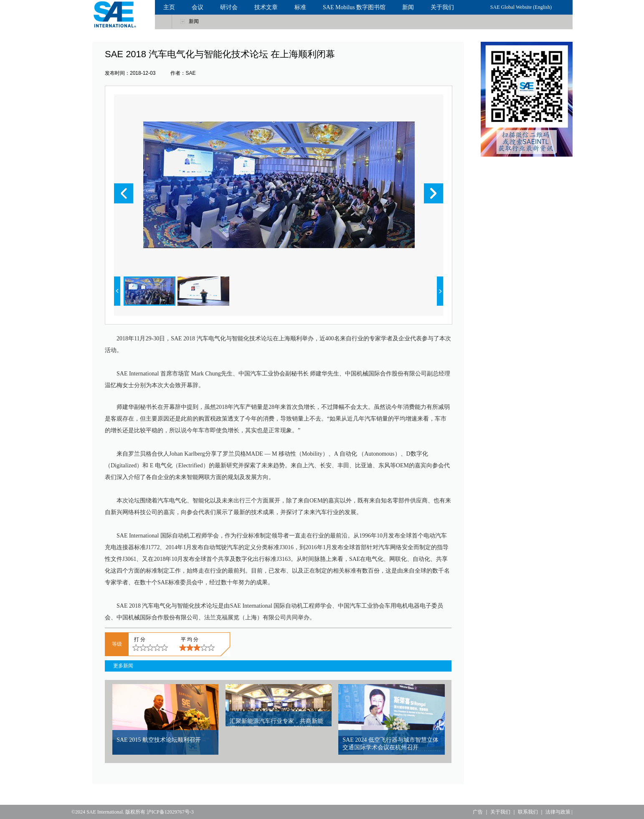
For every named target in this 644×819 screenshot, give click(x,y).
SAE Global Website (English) (521, 7)
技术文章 (266, 7)
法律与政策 (558, 812)
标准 (300, 7)
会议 (198, 7)
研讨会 (229, 7)
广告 (478, 812)
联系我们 (528, 812)
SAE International (105, 812)
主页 (169, 7)
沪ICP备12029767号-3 (170, 812)
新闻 (408, 7)
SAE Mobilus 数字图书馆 (354, 7)
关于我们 (442, 7)
